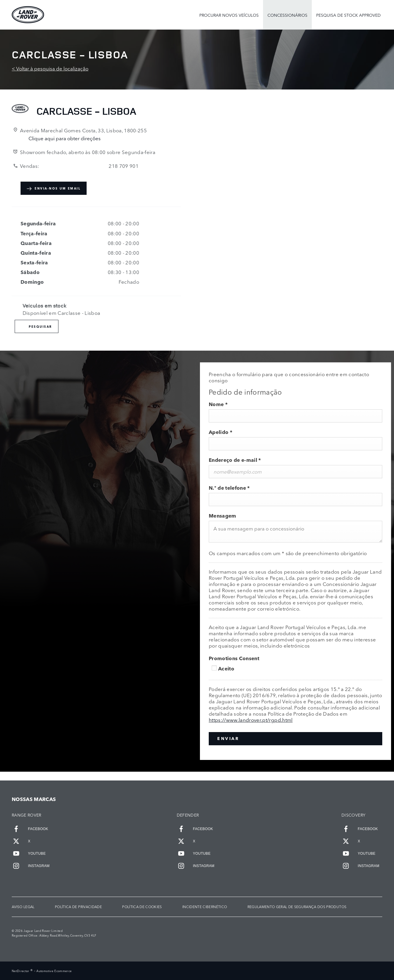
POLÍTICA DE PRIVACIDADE (78, 907)
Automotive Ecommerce (54, 971)
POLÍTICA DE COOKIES (142, 907)
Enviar (228, 739)
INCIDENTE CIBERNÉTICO (205, 907)
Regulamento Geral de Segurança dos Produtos (297, 907)
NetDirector (21, 971)
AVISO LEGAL (23, 907)
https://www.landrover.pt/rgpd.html (251, 720)
